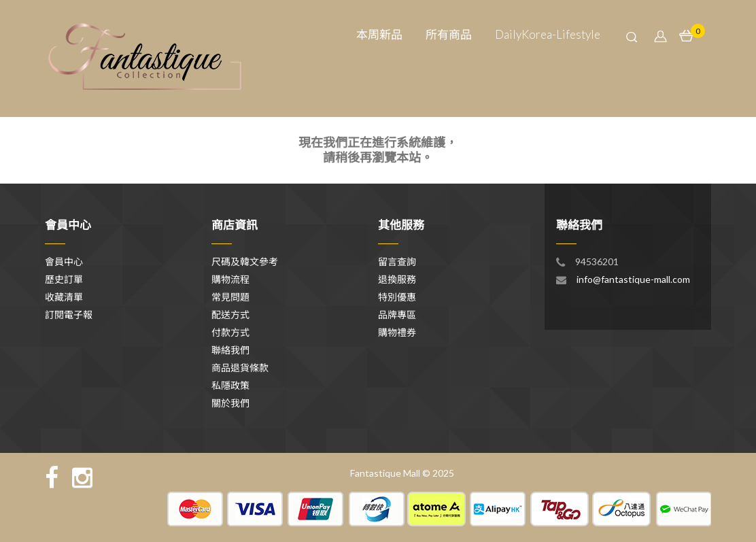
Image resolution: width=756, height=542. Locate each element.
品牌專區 (397, 315)
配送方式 (230, 315)
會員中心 (64, 261)
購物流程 (230, 279)
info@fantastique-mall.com (633, 279)
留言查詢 (397, 261)
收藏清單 (64, 297)
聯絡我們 (230, 350)
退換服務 (397, 279)
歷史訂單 (64, 279)
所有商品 (449, 34)
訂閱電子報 (69, 315)
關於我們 (230, 403)
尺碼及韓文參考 (245, 261)
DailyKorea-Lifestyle (548, 34)
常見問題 (230, 297)
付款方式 (230, 332)
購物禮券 (397, 332)
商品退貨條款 (240, 368)
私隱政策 (230, 385)
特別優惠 (397, 297)
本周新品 (379, 34)
